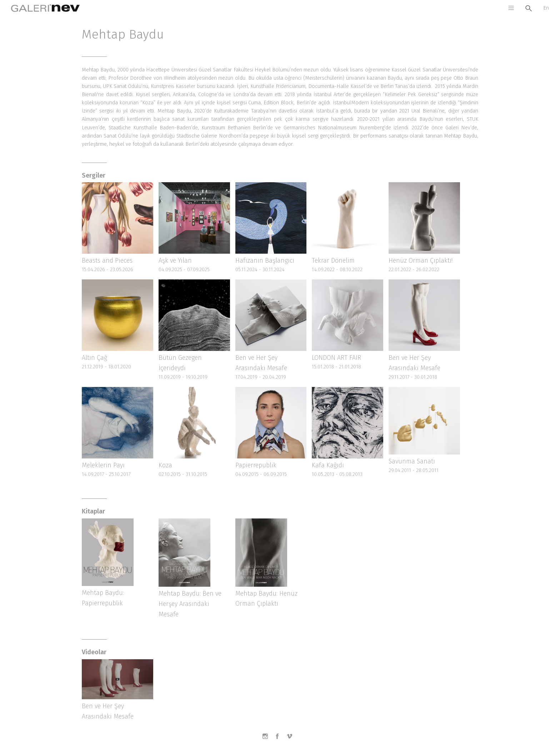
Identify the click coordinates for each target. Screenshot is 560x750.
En (546, 8)
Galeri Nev (45, 8)
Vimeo (292, 739)
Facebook (280, 739)
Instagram (268, 739)
